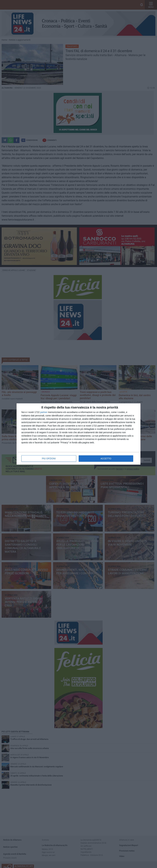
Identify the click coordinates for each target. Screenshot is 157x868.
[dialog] (78, 434)
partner (44, 412)
